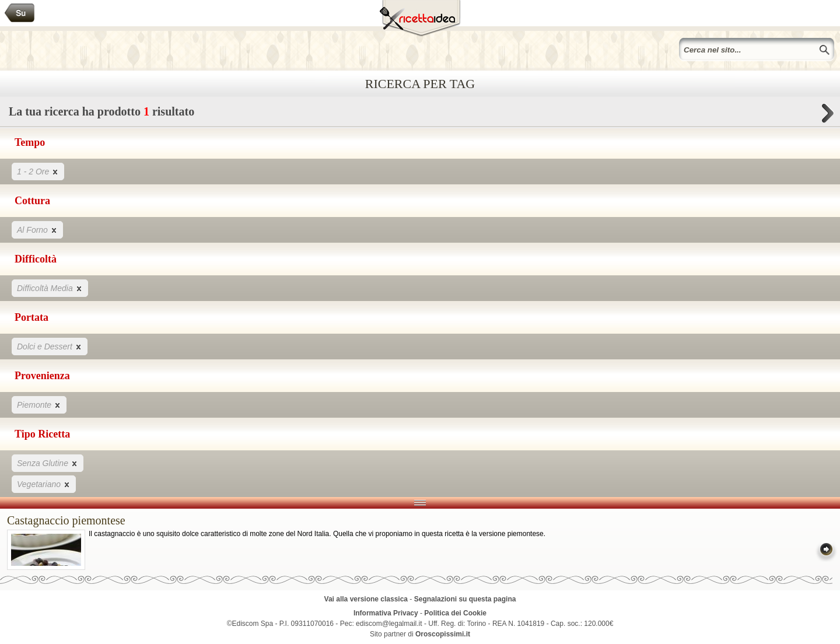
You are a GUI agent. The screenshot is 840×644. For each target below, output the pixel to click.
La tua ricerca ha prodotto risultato (420, 115)
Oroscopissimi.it (443, 634)
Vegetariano (44, 484)
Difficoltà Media (50, 288)
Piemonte (39, 405)
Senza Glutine (48, 463)
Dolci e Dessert (50, 346)
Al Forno (37, 230)
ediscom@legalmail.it (389, 624)
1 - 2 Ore (38, 171)
